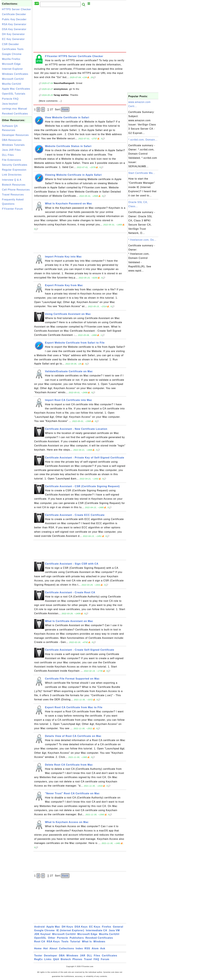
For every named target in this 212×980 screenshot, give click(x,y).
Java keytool (10, 104)
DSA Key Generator (14, 29)
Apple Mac (53, 927)
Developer (51, 956)
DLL (90, 956)
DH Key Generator (13, 34)
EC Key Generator (13, 39)
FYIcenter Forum (12, 209)
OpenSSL (40, 938)
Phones (77, 959)
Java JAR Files (11, 150)
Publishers (77, 938)
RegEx (38, 959)
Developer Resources (15, 135)
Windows (99, 942)
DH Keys (67, 927)
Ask (103, 948)
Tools (65, 942)
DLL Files (8, 155)
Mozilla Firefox (11, 59)
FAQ (96, 959)
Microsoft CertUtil (13, 79)
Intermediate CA (96, 930)
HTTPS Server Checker (17, 9)
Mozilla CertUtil (12, 84)
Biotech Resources (14, 185)
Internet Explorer (12, 69)
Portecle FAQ (10, 99)
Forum (105, 959)
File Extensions (12, 160)
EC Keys (95, 927)
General (118, 927)
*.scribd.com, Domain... (143, 140)
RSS (87, 948)
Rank (65, 109)
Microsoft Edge (11, 64)
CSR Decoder (11, 44)
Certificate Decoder (14, 14)
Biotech (66, 959)
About (53, 948)
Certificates (110, 956)
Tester (38, 956)
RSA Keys (53, 942)
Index (79, 948)
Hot (46, 948)
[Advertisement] (17, 258)
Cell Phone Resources (16, 190)
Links (48, 959)
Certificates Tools (13, 49)
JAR (83, 956)
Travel (88, 959)
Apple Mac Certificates (16, 89)
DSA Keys (81, 927)
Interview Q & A (12, 180)
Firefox (107, 927)
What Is (87, 942)
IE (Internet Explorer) (70, 930)
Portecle (63, 938)
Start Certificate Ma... (142, 173)
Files (97, 956)
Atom (95, 948)
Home (38, 948)
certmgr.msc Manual (15, 109)
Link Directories (12, 175)
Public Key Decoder (14, 19)
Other (52, 938)
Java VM (114, 930)
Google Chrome (12, 54)
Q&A (56, 959)
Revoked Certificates (15, 114)
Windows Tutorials (13, 145)
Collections (67, 948)
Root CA (40, 942)
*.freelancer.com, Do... (142, 240)
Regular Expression (14, 170)
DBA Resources (12, 140)
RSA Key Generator (14, 24)
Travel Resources (13, 195)
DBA (62, 956)
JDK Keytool (42, 934)
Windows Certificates (15, 74)
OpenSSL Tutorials (14, 94)
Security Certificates (15, 165)
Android (39, 927)
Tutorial (75, 942)
